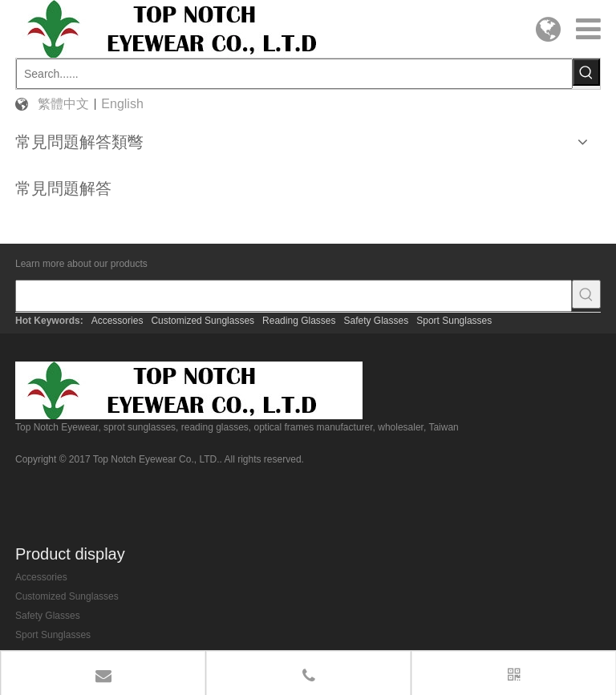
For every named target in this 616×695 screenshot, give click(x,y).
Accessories (118, 321)
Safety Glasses (377, 321)
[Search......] (294, 74)
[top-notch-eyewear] (189, 390)
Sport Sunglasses (454, 321)
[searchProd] (294, 296)
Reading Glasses (299, 321)
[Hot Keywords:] (586, 72)
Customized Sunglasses (203, 321)
